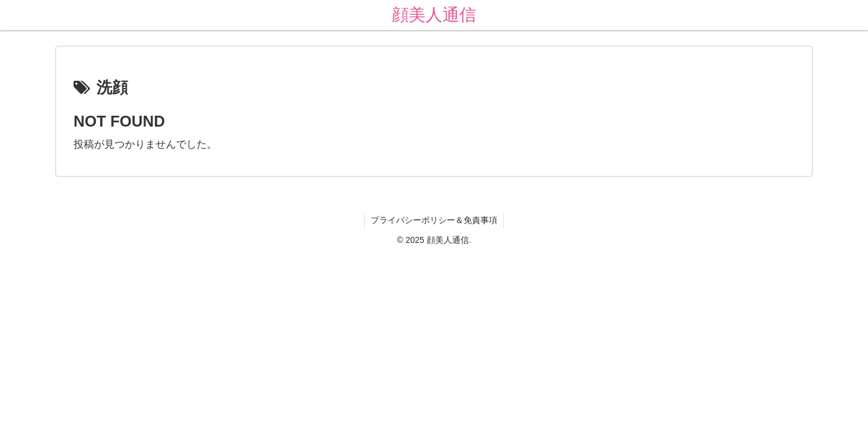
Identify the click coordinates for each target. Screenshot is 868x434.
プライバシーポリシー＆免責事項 (434, 220)
